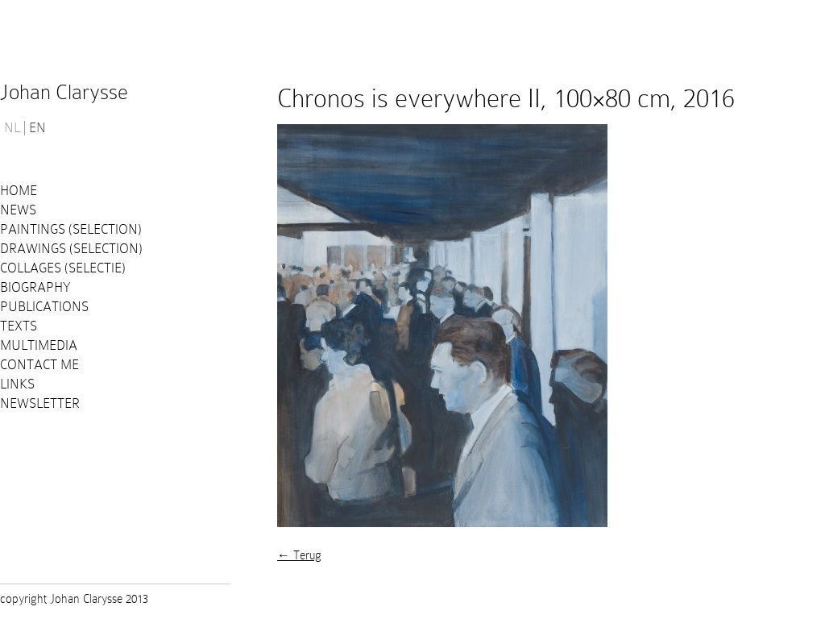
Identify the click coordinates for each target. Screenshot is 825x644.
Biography (35, 287)
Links (17, 384)
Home (19, 191)
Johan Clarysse (64, 92)
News (18, 210)
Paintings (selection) (71, 229)
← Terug (299, 555)
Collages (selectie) (63, 268)
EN (37, 128)
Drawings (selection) (71, 249)
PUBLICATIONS (44, 307)
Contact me (39, 365)
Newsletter (40, 403)
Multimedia (39, 345)
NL (12, 128)
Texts (19, 326)
